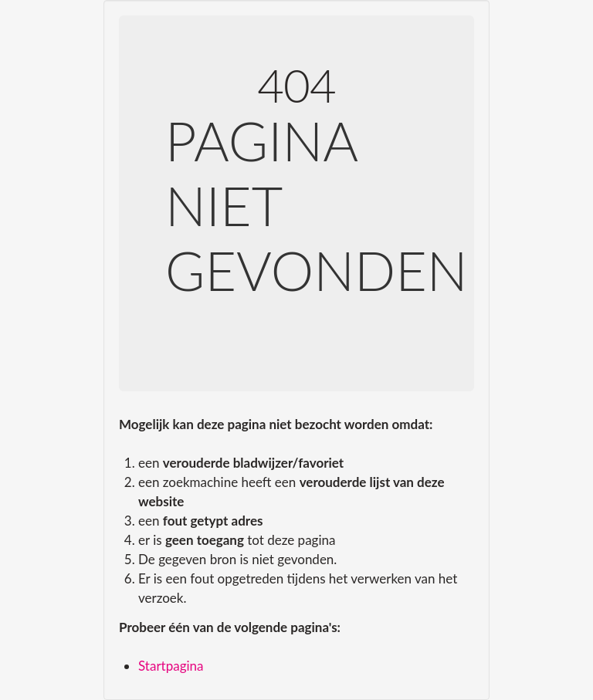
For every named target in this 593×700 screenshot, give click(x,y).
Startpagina (171, 666)
